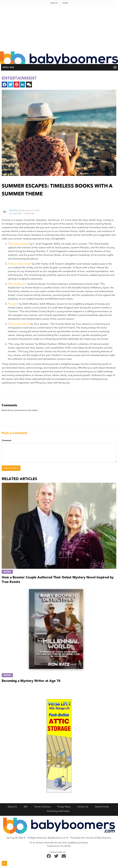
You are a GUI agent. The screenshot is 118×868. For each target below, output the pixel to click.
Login (65, 3)
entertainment (19, 78)
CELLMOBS (65, 846)
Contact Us (83, 807)
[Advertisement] (59, 27)
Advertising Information (58, 811)
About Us (12, 807)
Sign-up (54, 3)
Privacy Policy (64, 807)
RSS (26, 807)
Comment (7, 440)
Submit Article (102, 807)
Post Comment (11, 468)
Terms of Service (42, 807)
